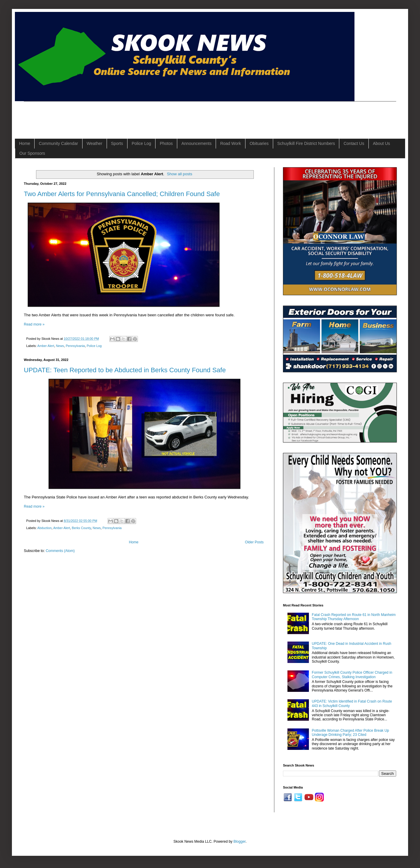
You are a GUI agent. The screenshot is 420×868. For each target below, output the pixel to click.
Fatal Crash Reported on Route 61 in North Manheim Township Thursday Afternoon (354, 617)
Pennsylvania (75, 346)
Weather (95, 143)
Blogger (240, 842)
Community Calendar (58, 143)
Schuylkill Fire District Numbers (306, 143)
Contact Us (354, 143)
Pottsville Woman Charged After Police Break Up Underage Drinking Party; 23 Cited (350, 733)
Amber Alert (46, 346)
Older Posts (254, 542)
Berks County (81, 528)
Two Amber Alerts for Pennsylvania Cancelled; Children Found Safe (122, 194)
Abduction (44, 528)
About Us (382, 143)
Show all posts (179, 174)
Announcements (196, 143)
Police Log (141, 143)
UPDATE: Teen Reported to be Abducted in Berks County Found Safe (125, 370)
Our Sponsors (32, 153)
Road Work (231, 143)
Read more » (34, 324)
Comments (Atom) (60, 551)
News (60, 346)
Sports (117, 143)
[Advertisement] (132, 115)
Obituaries (259, 143)
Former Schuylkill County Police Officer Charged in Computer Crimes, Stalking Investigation (352, 675)
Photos (166, 143)
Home (25, 143)
